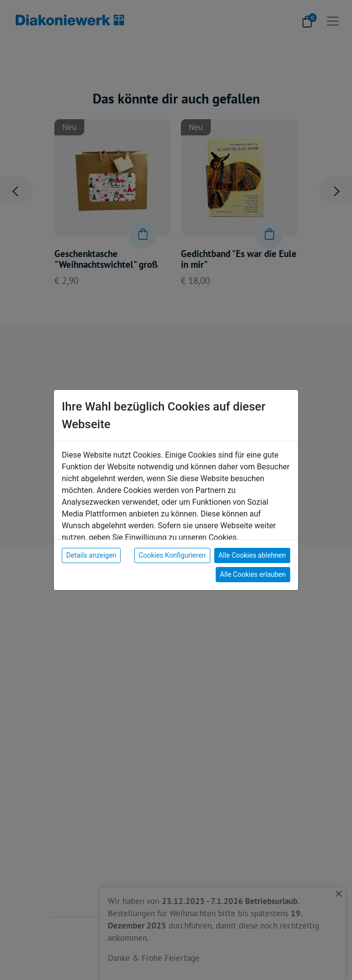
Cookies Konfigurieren (172, 555)
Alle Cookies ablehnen (252, 555)
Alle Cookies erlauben (253, 574)
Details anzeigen (91, 555)
